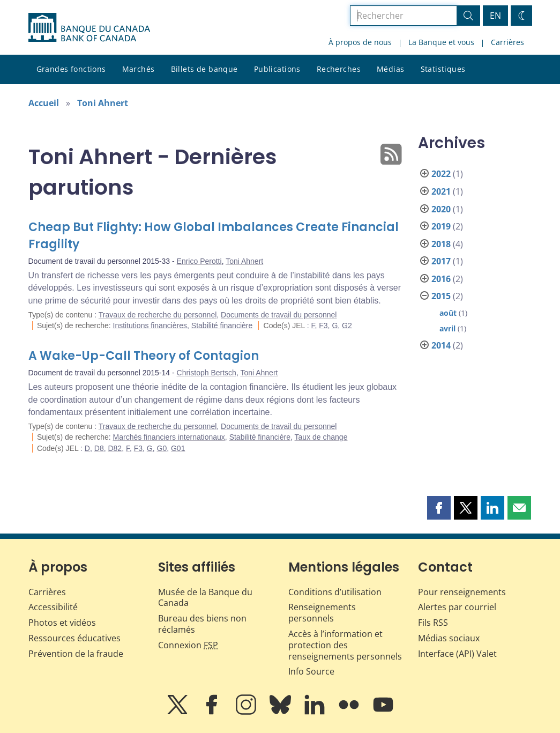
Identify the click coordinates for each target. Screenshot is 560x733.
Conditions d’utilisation (335, 592)
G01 (178, 448)
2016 (441, 279)
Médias (391, 69)
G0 (162, 448)
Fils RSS (433, 623)
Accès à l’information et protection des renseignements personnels (345, 645)
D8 (99, 448)
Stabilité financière (222, 325)
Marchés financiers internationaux (169, 437)
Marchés (139, 69)
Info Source (311, 671)
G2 (347, 325)
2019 (441, 226)
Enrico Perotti (199, 261)
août (448, 313)
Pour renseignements (462, 592)
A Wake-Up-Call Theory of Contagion (144, 356)
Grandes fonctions (71, 69)
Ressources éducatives (74, 638)
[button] (439, 508)
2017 (441, 261)
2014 (441, 345)
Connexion (188, 645)
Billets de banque (204, 69)
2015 (441, 296)
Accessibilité (53, 607)
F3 (323, 325)
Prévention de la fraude (76, 654)
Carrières (507, 42)
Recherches (339, 69)
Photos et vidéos (62, 623)
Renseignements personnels (322, 613)
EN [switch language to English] (495, 16)
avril (447, 328)
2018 (441, 244)
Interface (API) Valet (457, 654)
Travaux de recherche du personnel (158, 315)
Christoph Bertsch (207, 373)
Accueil (44, 103)
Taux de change (321, 437)
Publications (277, 69)
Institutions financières (150, 325)
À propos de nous (360, 42)
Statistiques (443, 69)
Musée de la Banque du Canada (205, 598)
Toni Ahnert (103, 103)
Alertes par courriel (457, 607)
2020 (441, 209)
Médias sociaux (449, 638)
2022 (441, 174)
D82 (115, 448)
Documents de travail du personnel (279, 315)
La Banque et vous (441, 42)
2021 (441, 191)
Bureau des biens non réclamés (202, 624)
